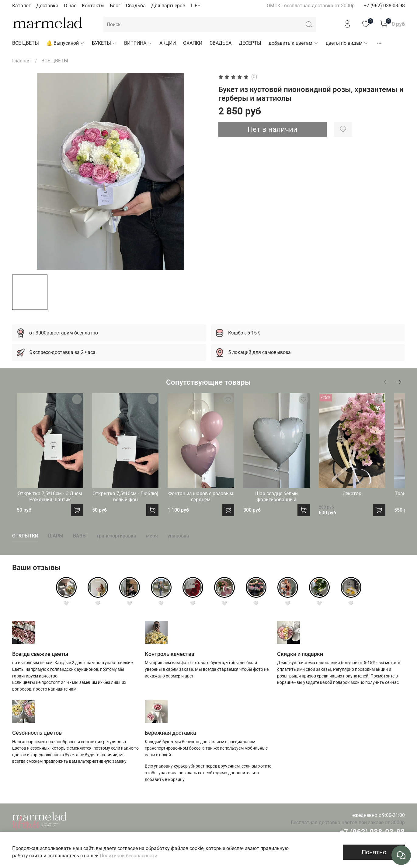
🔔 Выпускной (65, 43)
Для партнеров (168, 6)
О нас (70, 6)
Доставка (47, 6)
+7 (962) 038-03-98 (384, 6)
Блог (115, 6)
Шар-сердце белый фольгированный (289, 504)
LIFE (195, 6)
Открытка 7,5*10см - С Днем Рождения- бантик (48, 504)
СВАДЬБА (221, 43)
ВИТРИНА (138, 43)
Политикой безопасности (129, 856)
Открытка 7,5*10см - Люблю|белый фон (128, 504)
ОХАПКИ (193, 43)
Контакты (93, 6)
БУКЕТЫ (104, 43)
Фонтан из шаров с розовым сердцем (208, 504)
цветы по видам (347, 43)
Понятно (374, 852)
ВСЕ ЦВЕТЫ (26, 43)
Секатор (369, 501)
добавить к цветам (293, 43)
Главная (21, 61)
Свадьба (136, 6)
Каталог (21, 6)
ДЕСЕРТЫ (250, 43)
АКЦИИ (168, 43)
